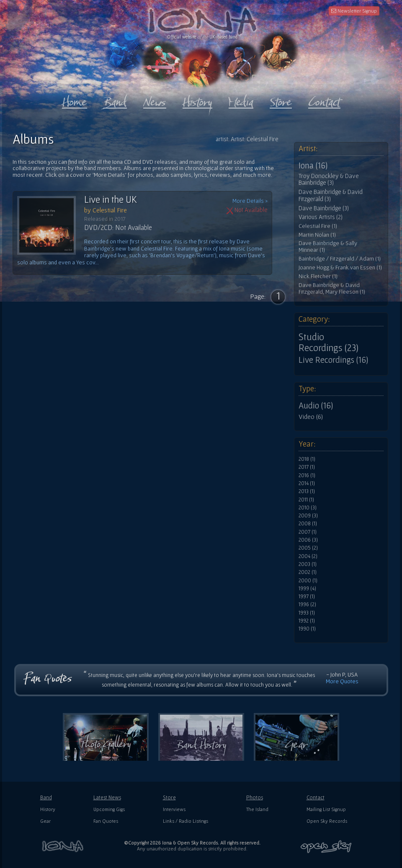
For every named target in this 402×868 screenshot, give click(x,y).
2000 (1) (308, 581)
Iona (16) (313, 165)
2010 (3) (308, 508)
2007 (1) (308, 532)
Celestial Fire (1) (318, 226)
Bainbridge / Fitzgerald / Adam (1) (340, 259)
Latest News (107, 797)
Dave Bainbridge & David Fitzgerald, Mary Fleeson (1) (332, 288)
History (48, 809)
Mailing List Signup (326, 809)
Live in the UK (111, 199)
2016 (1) (307, 475)
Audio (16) (316, 406)
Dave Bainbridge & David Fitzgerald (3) (331, 195)
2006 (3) (308, 540)
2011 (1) (306, 500)
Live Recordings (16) (333, 360)
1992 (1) (307, 621)
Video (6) (311, 416)
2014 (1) (307, 483)
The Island (257, 809)
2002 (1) (308, 572)
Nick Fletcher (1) (318, 276)
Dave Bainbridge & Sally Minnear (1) (328, 247)
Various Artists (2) (321, 217)
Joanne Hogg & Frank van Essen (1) (340, 267)
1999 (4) (307, 589)
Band (46, 797)
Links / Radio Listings (186, 821)
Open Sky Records (327, 821)
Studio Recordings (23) (329, 342)
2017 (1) (307, 467)
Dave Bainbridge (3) (324, 208)
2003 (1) (308, 564)
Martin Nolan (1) (317, 235)
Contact (316, 797)
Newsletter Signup (354, 11)
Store (169, 797)
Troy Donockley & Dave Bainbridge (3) (329, 180)
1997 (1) (307, 597)
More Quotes (342, 681)
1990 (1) (307, 629)
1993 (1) (307, 613)
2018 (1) (307, 459)
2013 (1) (307, 491)
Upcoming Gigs (109, 809)
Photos (255, 797)
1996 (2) (307, 604)
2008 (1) (308, 524)
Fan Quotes (106, 821)
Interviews (174, 809)
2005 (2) (308, 548)
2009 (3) (308, 516)
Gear (45, 821)
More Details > (250, 201)
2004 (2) (308, 556)
